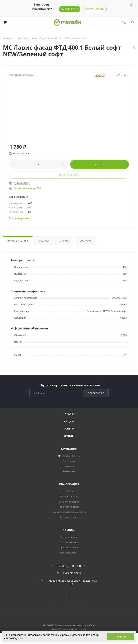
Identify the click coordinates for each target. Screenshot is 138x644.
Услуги (69, 429)
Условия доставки (69, 502)
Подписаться (96, 393)
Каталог (69, 414)
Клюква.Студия (77, 629)
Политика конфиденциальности (69, 512)
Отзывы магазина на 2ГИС (28, 188)
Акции (69, 421)
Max (83, 597)
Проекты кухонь (69, 553)
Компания (69, 449)
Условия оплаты (69, 497)
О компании (69, 461)
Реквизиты (69, 471)
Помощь (69, 530)
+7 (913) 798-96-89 (70, 566)
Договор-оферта (69, 517)
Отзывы (44, 241)
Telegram (64, 597)
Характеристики (18, 241)
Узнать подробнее (14, 638)
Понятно (120, 637)
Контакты (69, 466)
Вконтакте (55, 597)
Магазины (69, 491)
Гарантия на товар (69, 507)
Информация (69, 484)
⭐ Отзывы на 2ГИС (69, 456)
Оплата (64, 241)
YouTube (74, 597)
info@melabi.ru (72, 573)
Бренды (69, 436)
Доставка (86, 241)
